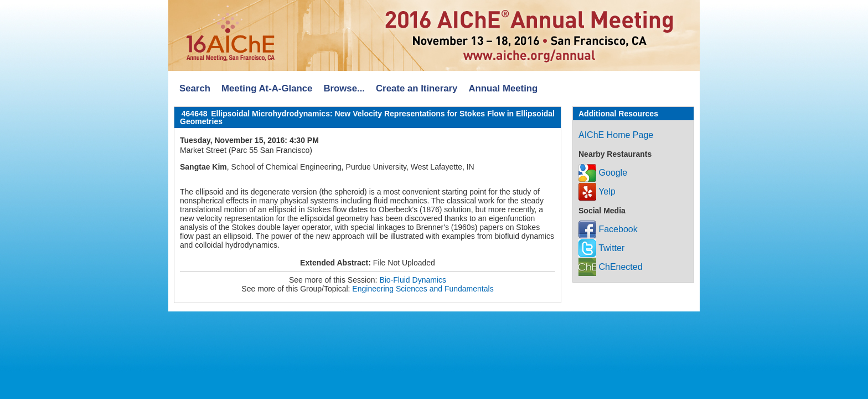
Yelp (597, 191)
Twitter (601, 248)
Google (603, 173)
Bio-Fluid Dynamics (413, 280)
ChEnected (611, 267)
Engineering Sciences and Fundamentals (423, 289)
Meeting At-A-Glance (267, 88)
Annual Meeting (503, 88)
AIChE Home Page (616, 135)
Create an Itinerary (417, 88)
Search (195, 88)
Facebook (608, 229)
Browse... (344, 88)
